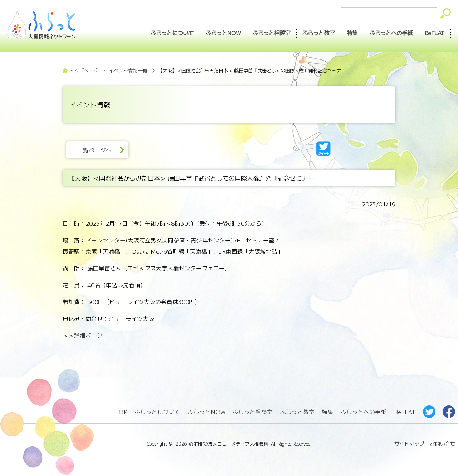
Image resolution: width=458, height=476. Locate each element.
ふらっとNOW (207, 412)
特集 (352, 33)
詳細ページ (88, 335)
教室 (319, 33)
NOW (223, 33)
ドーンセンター (106, 240)
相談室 (272, 33)
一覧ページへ (94, 150)
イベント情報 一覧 (128, 70)
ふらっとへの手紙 (364, 412)
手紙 (391, 33)
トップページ (84, 70)
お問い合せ (443, 443)
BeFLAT (435, 33)
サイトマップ (409, 443)
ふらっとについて (172, 33)
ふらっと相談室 (253, 412)
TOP (121, 412)
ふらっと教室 (297, 412)
